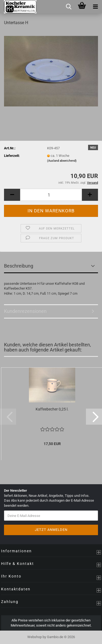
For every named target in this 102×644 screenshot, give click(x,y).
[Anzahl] (51, 195)
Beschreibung (19, 266)
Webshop (35, 637)
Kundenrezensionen (25, 311)
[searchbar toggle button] (69, 7)
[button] (12, 195)
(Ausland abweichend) (62, 161)
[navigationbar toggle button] (95, 7)
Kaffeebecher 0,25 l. (52, 409)
